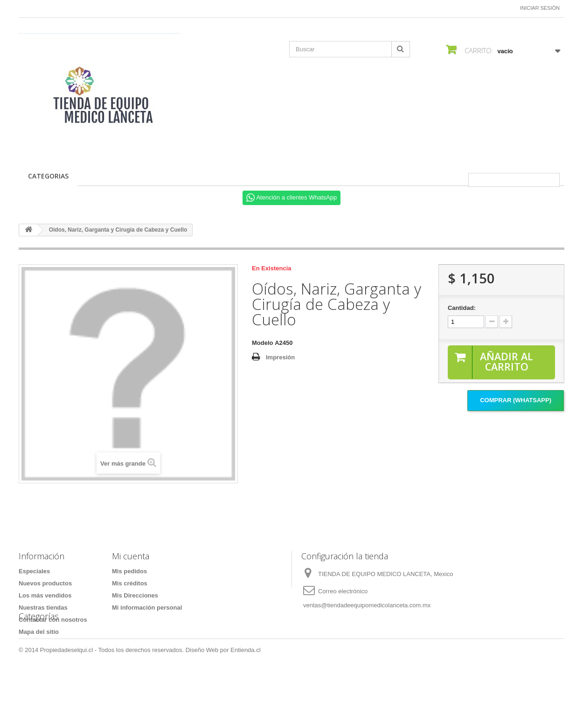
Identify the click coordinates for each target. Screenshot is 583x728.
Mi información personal (147, 608)
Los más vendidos (45, 595)
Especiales (34, 571)
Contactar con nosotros (53, 620)
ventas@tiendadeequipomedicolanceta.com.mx (367, 605)
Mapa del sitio (39, 632)
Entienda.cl (245, 703)
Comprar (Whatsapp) (516, 401)
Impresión (280, 357)
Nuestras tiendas (43, 608)
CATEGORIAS (48, 176)
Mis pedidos (129, 571)
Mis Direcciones (135, 595)
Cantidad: (462, 308)
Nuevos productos (45, 583)
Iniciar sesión (540, 8)
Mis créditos (130, 583)
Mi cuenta (131, 556)
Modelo (263, 343)
